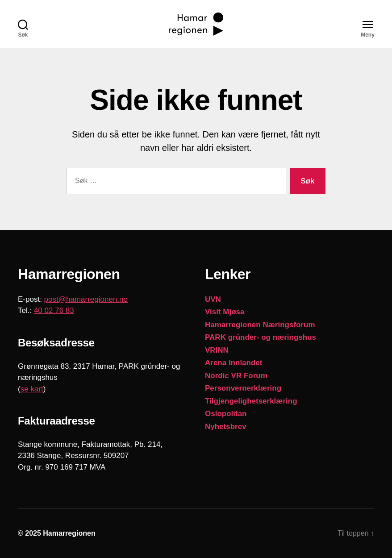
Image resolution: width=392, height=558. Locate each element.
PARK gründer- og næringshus (261, 337)
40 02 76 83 (54, 310)
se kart (32, 389)
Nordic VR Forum (236, 376)
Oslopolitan (226, 414)
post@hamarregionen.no (86, 299)
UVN (213, 299)
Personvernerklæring (243, 388)
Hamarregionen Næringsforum (260, 325)
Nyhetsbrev (226, 427)
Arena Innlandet (234, 363)
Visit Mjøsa (225, 312)
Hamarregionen (69, 533)
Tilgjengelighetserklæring (251, 401)
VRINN (217, 350)
